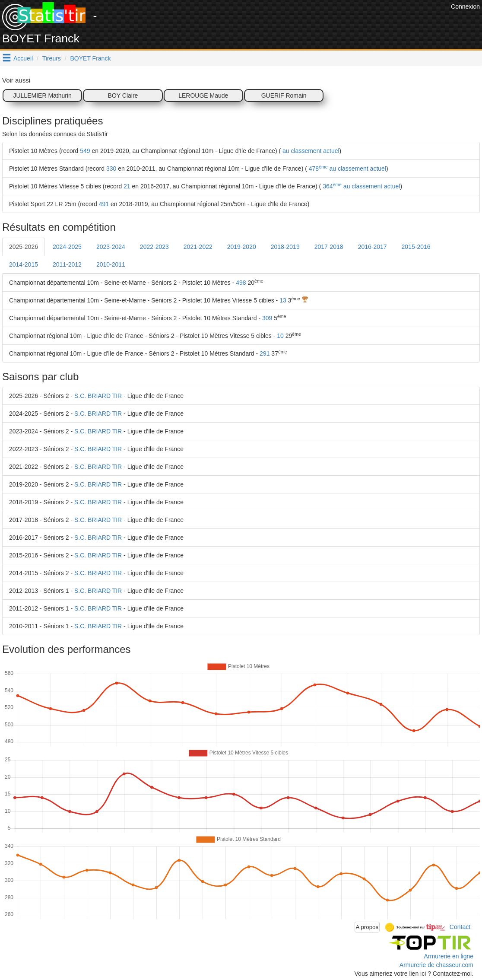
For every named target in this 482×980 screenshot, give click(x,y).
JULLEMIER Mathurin (42, 95)
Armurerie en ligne (449, 956)
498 (241, 283)
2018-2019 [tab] (285, 247)
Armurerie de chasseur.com (436, 965)
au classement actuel (310, 151)
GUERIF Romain (284, 95)
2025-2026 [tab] (24, 247)
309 (267, 318)
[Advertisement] (292, 22)
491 (104, 204)
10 (280, 336)
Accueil (23, 58)
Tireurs (52, 58)
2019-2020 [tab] (242, 247)
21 (127, 186)
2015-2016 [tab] (416, 247)
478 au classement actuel (347, 169)
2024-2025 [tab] (67, 247)
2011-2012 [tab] (67, 264)
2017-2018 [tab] (329, 247)
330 (111, 169)
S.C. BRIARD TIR (98, 396)
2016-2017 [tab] (373, 247)
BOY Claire (123, 95)
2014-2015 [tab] (24, 264)
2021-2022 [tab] (198, 247)
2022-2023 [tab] (154, 247)
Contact (460, 926)
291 (265, 353)
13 (283, 300)
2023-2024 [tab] (111, 247)
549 (85, 151)
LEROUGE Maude (203, 95)
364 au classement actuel (360, 186)
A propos (367, 927)
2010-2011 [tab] (111, 264)
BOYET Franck (91, 58)
